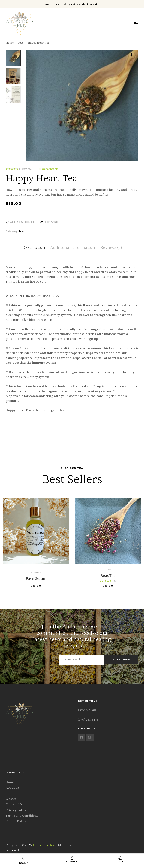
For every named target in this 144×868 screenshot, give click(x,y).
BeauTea (108, 576)
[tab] (34, 250)
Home (10, 43)
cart (120, 862)
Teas (21, 43)
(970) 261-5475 (88, 720)
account (72, 862)
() (26, 169)
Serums (36, 573)
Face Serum (36, 579)
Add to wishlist (22, 222)
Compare (51, 222)
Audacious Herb (44, 845)
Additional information (73, 248)
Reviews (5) (111, 248)
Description (34, 248)
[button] (132, 55)
